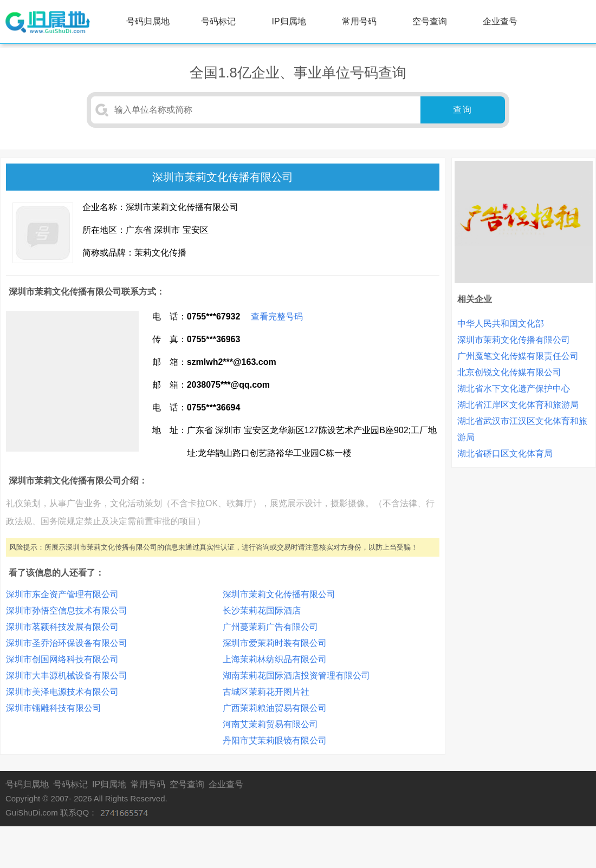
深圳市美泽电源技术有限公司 (62, 692)
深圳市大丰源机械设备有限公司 (67, 676)
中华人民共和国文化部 (501, 324)
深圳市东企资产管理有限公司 (62, 594)
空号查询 (430, 21)
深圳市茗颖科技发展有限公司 (62, 627)
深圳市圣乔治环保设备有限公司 (67, 643)
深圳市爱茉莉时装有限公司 (275, 643)
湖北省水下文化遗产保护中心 (514, 389)
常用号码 (359, 21)
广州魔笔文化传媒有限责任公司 (518, 356)
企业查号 (500, 21)
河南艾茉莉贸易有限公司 (270, 724)
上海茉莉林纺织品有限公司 (275, 659)
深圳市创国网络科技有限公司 (62, 659)
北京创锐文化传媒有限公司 (509, 372)
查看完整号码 (277, 316)
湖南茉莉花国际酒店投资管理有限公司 (296, 676)
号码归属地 (148, 21)
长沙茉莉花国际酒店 (262, 611)
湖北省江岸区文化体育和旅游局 (518, 405)
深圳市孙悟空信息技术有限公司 (67, 611)
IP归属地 (289, 21)
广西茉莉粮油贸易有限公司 (275, 708)
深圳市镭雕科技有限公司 (54, 708)
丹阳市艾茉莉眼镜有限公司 (275, 740)
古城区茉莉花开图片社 (266, 692)
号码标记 (218, 21)
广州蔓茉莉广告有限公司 (270, 627)
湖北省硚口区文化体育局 (505, 453)
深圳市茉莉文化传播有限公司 (279, 594)
